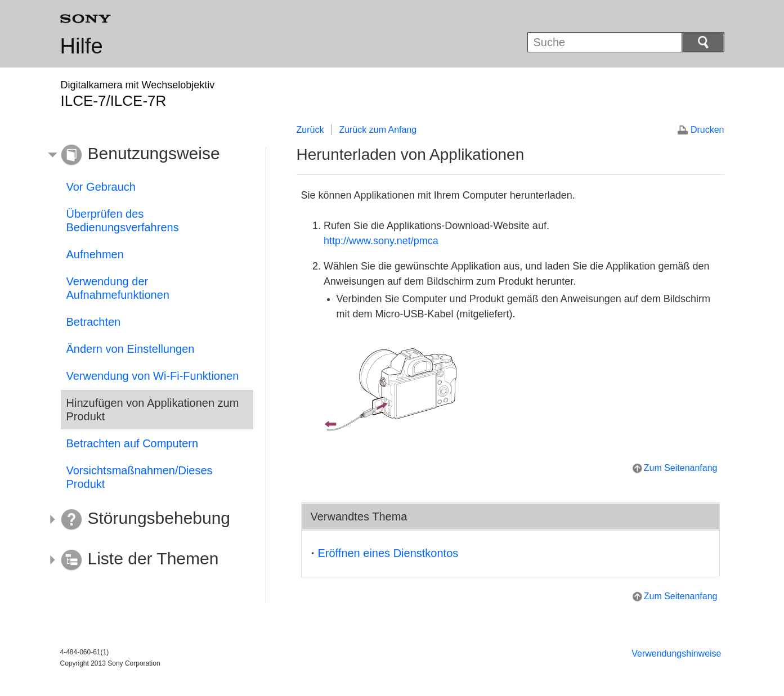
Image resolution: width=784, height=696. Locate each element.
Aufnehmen (95, 254)
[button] (149, 155)
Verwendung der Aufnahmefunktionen (118, 288)
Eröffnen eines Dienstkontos (388, 553)
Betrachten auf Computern (133, 443)
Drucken (707, 130)
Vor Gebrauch (101, 187)
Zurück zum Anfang (378, 130)
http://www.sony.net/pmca (381, 241)
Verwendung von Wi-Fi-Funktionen (153, 376)
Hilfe (82, 46)
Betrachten (94, 322)
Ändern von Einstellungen (131, 349)
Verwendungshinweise (676, 654)
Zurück (310, 130)
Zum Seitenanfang (681, 468)
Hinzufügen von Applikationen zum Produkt (153, 410)
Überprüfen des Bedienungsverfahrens (123, 221)
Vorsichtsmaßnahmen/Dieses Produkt (140, 477)
